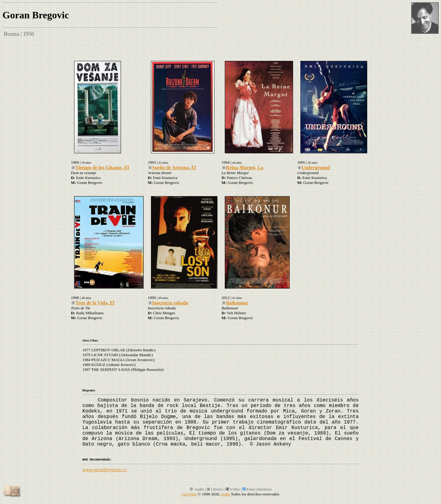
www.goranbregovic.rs (105, 470)
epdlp (226, 494)
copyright (189, 494)
